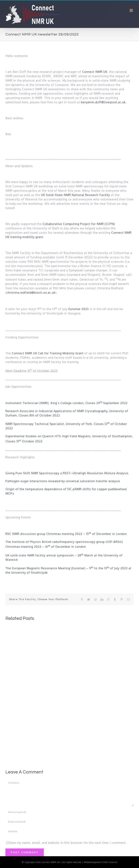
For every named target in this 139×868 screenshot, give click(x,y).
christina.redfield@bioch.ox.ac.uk (31, 293)
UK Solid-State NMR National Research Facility (76, 195)
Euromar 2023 (79, 309)
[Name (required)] (69, 812)
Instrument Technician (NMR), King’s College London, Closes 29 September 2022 (67, 403)
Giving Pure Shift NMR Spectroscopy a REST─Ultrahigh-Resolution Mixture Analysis (67, 473)
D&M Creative (110, 862)
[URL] (69, 831)
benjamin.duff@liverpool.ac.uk (103, 102)
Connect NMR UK (95, 72)
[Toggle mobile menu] (132, 10)
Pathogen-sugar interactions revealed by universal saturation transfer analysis (63, 481)
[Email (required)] (69, 822)
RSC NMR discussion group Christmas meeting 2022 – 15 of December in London (67, 534)
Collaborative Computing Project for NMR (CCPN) (79, 224)
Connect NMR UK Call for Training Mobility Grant (48, 353)
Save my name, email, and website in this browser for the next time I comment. (68, 843)
